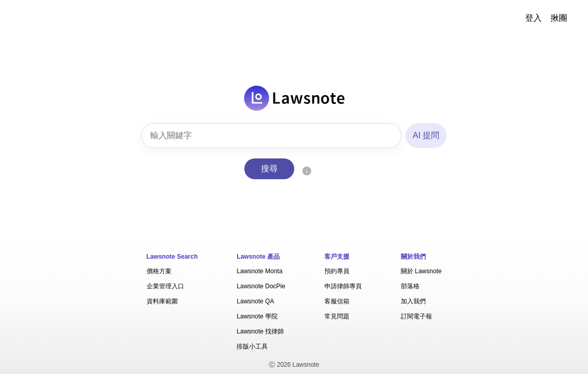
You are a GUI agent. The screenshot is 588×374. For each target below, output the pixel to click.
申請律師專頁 (343, 286)
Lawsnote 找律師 (260, 331)
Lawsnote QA (255, 301)
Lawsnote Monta (259, 271)
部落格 (410, 286)
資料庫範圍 (162, 301)
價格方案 (159, 271)
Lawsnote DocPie (261, 286)
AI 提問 (426, 135)
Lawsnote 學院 (257, 316)
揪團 (559, 18)
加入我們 (413, 301)
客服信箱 (337, 301)
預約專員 (337, 271)
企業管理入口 (165, 286)
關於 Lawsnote (421, 271)
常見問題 (337, 316)
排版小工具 (252, 346)
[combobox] (271, 136)
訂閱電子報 (416, 316)
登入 (533, 18)
